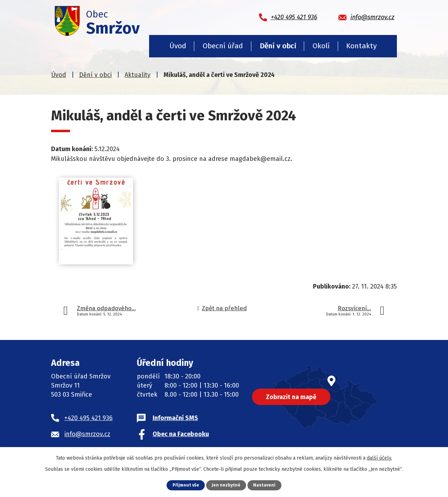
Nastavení (265, 485)
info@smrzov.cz (87, 434)
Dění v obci (278, 46)
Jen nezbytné (227, 485)
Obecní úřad (223, 46)
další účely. (379, 458)
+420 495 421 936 (89, 418)
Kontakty (361, 46)
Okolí (321, 46)
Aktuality (138, 75)
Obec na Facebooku (181, 434)
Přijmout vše (186, 485)
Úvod (178, 46)
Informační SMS (175, 418)
